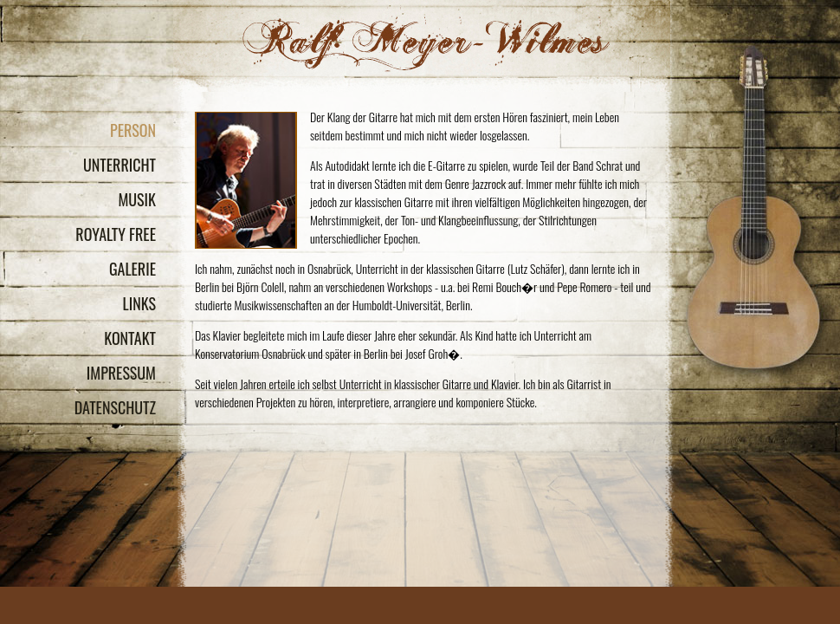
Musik (137, 199)
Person (133, 130)
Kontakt (130, 338)
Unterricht (120, 165)
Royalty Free (116, 234)
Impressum (121, 373)
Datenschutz (115, 407)
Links (139, 303)
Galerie (132, 269)
